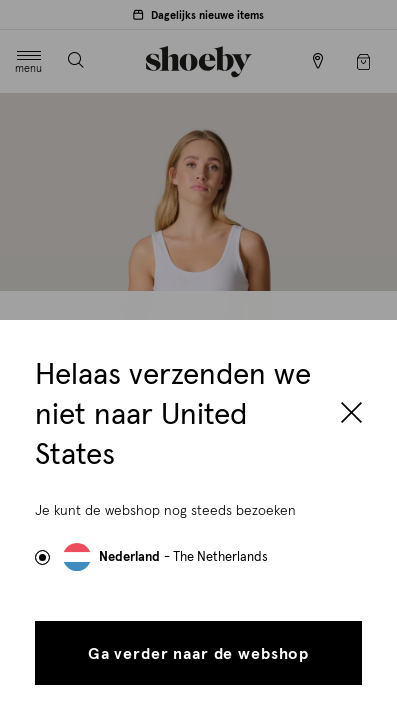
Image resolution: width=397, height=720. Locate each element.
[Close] (351, 415)
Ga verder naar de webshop (198, 654)
